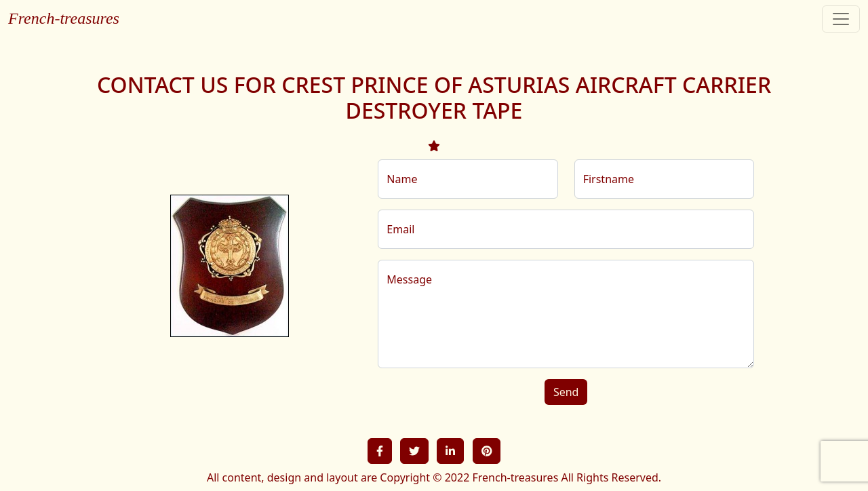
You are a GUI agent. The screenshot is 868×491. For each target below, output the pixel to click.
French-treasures (64, 18)
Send (566, 392)
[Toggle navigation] (841, 19)
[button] (380, 451)
